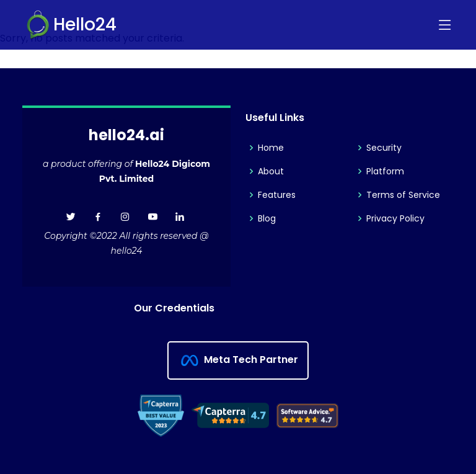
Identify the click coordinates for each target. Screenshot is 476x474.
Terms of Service (403, 195)
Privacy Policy (395, 218)
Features (277, 195)
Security (384, 148)
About (271, 171)
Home (271, 148)
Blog (267, 218)
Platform (385, 171)
